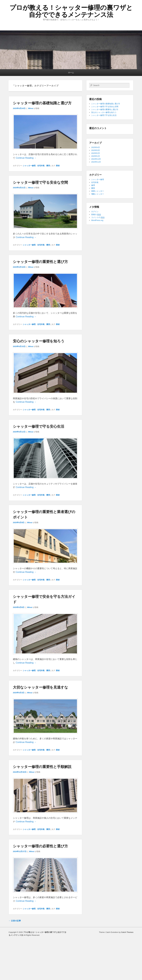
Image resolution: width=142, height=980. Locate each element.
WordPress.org (97, 220)
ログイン (95, 212)
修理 (93, 185)
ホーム (71, 72)
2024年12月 (96, 159)
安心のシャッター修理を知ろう (39, 341)
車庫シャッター (98, 191)
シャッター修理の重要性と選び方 (40, 262)
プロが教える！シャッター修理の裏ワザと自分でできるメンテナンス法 (71, 11)
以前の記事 (15, 921)
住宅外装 (41, 166)
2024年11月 (96, 162)
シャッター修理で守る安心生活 (39, 426)
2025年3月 (96, 150)
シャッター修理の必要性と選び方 (40, 846)
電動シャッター (98, 194)
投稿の (96, 215)
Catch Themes (127, 932)
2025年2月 (96, 153)
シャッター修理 (29, 166)
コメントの (98, 217)
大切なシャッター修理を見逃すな (40, 687)
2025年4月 (96, 147)
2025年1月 (96, 156)
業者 (58, 166)
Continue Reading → (26, 158)
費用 (48, 166)
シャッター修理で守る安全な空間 (40, 182)
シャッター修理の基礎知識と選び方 (42, 103)
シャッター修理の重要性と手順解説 (42, 767)
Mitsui (31, 108)
